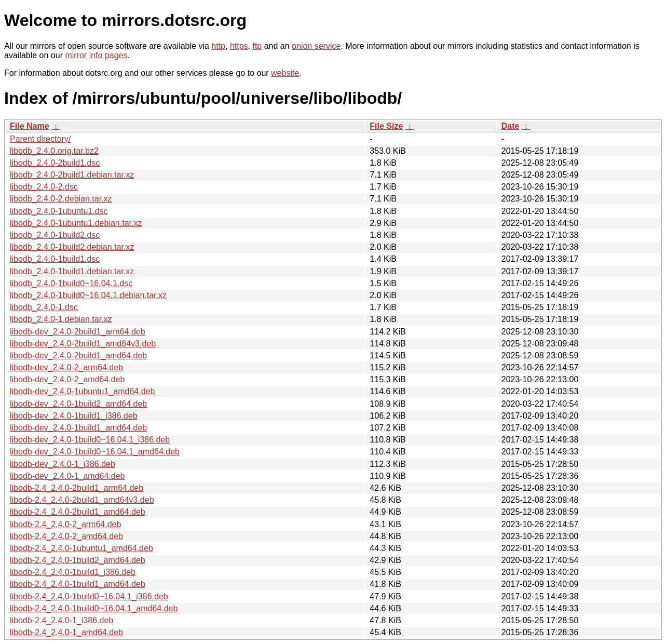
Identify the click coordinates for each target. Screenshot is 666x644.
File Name (30, 126)
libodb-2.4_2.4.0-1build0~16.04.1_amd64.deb (94, 608)
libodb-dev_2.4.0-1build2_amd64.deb (78, 404)
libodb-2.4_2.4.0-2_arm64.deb (65, 524)
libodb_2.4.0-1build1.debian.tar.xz (72, 271)
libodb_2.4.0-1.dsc (44, 307)
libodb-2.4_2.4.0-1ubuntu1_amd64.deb (81, 548)
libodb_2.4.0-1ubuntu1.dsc (59, 211)
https (239, 46)
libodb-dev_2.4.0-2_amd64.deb (67, 379)
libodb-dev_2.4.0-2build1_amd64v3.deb (83, 344)
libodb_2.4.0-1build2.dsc (55, 235)
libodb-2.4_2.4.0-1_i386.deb (62, 620)
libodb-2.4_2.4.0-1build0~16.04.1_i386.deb (89, 596)
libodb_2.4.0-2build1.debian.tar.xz (72, 175)
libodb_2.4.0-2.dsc (44, 187)
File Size (386, 126)
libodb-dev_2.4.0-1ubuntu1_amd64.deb (82, 391)
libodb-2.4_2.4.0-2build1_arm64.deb (77, 488)
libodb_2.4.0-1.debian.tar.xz (61, 319)
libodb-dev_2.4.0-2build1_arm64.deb (78, 332)
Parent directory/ (40, 139)
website (285, 73)
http (218, 46)
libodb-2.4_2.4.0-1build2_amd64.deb (78, 560)
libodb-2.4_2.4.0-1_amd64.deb (66, 632)
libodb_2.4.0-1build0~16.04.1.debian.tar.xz (88, 295)
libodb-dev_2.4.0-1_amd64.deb (67, 476)
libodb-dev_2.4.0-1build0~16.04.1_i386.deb (90, 440)
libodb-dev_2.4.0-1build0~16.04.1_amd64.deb (95, 452)
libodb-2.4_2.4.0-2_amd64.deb (66, 536)
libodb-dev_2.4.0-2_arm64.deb (66, 367)
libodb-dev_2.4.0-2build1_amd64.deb (78, 355)
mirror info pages (96, 55)
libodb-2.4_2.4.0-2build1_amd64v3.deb (82, 500)
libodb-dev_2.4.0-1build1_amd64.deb (78, 428)
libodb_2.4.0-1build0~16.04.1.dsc (71, 283)
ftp (257, 46)
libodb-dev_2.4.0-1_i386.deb (63, 464)
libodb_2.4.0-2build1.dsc (55, 163)
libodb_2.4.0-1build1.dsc (55, 259)
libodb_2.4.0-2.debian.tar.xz (61, 199)
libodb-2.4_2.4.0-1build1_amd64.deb (78, 584)
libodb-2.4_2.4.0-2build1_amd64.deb (78, 512)
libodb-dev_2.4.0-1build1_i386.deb (74, 416)
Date (511, 126)
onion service (316, 46)
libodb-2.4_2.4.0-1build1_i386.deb (73, 572)
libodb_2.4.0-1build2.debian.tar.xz (72, 247)
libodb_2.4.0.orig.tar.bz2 (54, 151)
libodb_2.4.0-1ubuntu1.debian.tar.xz (76, 223)
